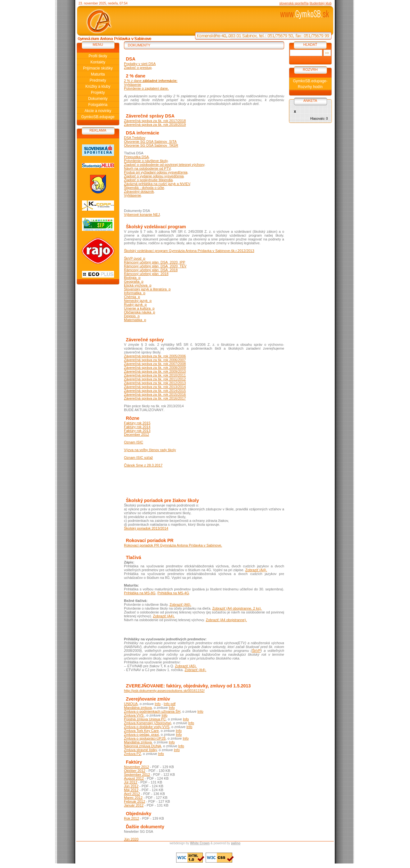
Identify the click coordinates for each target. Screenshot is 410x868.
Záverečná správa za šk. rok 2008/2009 (155, 368)
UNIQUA (131, 704)
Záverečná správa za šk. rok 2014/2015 (155, 391)
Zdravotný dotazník (139, 191)
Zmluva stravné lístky (140, 750)
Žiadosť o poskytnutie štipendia (148, 180)
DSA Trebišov (135, 138)
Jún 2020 (131, 839)
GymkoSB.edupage (98, 117)
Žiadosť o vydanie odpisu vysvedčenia (154, 176)
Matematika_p (135, 320)
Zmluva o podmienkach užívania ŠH (152, 711)
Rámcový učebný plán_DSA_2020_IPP (155, 262)
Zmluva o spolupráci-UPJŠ (145, 738)
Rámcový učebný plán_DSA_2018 (151, 270)
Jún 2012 (131, 786)
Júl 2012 (131, 782)
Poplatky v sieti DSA (140, 64)
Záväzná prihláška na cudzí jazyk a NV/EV (157, 184)
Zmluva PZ (132, 754)
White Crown (200, 843)
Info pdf (170, 704)
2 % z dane (151, 81)
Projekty (98, 93)
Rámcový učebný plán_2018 (146, 274)
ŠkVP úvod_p (135, 258)
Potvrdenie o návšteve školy (146, 161)
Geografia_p (134, 281)
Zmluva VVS (134, 715)
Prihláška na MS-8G (140, 593)
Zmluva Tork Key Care (141, 731)
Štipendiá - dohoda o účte (144, 188)
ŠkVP (256, 651)
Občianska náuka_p (139, 312)
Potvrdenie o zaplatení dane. (146, 88)
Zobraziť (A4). (256, 570)
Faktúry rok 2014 (137, 427)
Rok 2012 (131, 818)
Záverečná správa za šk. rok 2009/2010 (155, 371)
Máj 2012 (131, 790)
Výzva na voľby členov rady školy (150, 450)
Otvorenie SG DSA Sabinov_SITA (150, 142)
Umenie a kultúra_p (139, 308)
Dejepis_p (132, 316)
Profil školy (98, 56)
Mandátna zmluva (138, 708)
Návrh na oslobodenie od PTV (147, 168)
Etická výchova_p (138, 285)
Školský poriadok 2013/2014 (146, 528)
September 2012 (137, 775)
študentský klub (320, 3)
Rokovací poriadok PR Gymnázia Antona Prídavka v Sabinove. (173, 545)
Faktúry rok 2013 (137, 431)
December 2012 (136, 434)
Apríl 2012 (132, 794)
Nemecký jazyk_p (138, 301)
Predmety (98, 80)
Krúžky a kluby (98, 86)
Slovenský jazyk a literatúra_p (147, 289)
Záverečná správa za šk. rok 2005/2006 (155, 356)
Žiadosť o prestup (138, 68)
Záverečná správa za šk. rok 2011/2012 (155, 379)
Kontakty (98, 62)
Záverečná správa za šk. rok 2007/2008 (155, 364)
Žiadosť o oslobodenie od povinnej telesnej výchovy (164, 165)
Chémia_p (132, 297)
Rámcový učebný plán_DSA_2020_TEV (155, 266)
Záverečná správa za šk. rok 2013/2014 (155, 387)
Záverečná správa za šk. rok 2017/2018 (155, 121)
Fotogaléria (98, 105)
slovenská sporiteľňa (294, 3)
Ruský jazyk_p (135, 304)
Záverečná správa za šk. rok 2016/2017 (155, 398)
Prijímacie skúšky (98, 68)
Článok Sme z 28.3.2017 (143, 465)
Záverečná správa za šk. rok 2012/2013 (155, 383)
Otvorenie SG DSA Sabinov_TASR (151, 145)
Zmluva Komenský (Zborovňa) (148, 723)
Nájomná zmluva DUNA (143, 746)
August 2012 (134, 778)
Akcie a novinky (98, 111)
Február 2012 (135, 801)
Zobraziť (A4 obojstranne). (226, 620)
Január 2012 (134, 805)
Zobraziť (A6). (180, 604)
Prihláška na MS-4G (173, 593)
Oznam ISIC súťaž (138, 458)
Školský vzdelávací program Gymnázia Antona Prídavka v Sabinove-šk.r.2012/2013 (189, 251)
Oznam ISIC (134, 442)
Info (158, 704)
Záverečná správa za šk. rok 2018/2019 (155, 125)
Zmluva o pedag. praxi (141, 734)
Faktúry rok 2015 (137, 423)
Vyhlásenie (132, 85)
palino (236, 843)
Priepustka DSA (136, 157)
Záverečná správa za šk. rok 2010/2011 (155, 375)
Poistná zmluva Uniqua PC (145, 719)
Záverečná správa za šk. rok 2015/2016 (155, 394)
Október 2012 (135, 771)
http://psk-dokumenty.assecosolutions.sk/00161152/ (164, 691)
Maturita (98, 74)
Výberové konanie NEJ (142, 215)
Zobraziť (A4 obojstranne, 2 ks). (237, 608)
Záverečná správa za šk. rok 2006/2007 (155, 360)
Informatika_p (135, 293)
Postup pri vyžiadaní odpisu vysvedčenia (156, 172)
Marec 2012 (133, 798)
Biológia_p (132, 278)
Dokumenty (98, 99)
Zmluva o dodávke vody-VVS (147, 727)
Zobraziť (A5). (186, 666)
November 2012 (136, 767)
